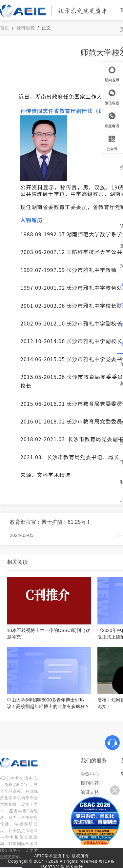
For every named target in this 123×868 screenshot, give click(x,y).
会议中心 (90, 774)
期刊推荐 (90, 783)
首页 (5, 28)
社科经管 (26, 28)
